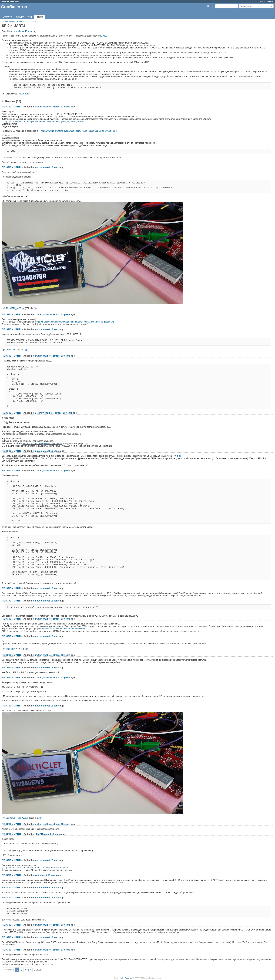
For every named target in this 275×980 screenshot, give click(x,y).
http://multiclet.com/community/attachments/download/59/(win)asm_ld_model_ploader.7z (45, 121)
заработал (23, 94)
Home (3, 1)
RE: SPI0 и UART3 (12, 107)
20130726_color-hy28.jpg (18, 818)
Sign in (262, 1)
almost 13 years (26, 31)
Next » (28, 970)
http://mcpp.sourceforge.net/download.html (42, 443)
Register (270, 1)
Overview (7, 17)
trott (37, 875)
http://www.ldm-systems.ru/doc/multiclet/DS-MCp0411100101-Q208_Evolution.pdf (79, 131)
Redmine (129, 978)
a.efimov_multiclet (44, 413)
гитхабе (179, 456)
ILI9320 (104, 36)
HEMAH (39, 834)
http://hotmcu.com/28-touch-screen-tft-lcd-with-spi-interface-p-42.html (36, 868)
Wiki (30, 17)
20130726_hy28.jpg (15, 308)
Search (211, 6)
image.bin (11, 649)
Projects (11, 1)
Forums (39, 17)
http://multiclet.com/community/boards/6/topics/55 (62, 629)
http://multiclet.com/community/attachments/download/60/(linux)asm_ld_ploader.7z (75, 322)
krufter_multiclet (43, 107)
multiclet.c (11, 350)
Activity (20, 17)
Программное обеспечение (22, 22)
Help (17, 1)
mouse (14, 31)
